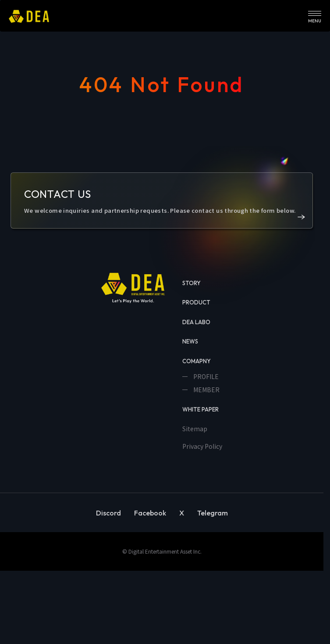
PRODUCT (196, 302)
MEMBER (206, 390)
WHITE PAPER (200, 409)
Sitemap (195, 429)
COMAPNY (197, 361)
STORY (192, 283)
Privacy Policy (202, 446)
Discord (108, 513)
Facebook (150, 513)
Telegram (213, 513)
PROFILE (205, 376)
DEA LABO (196, 322)
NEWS (190, 341)
